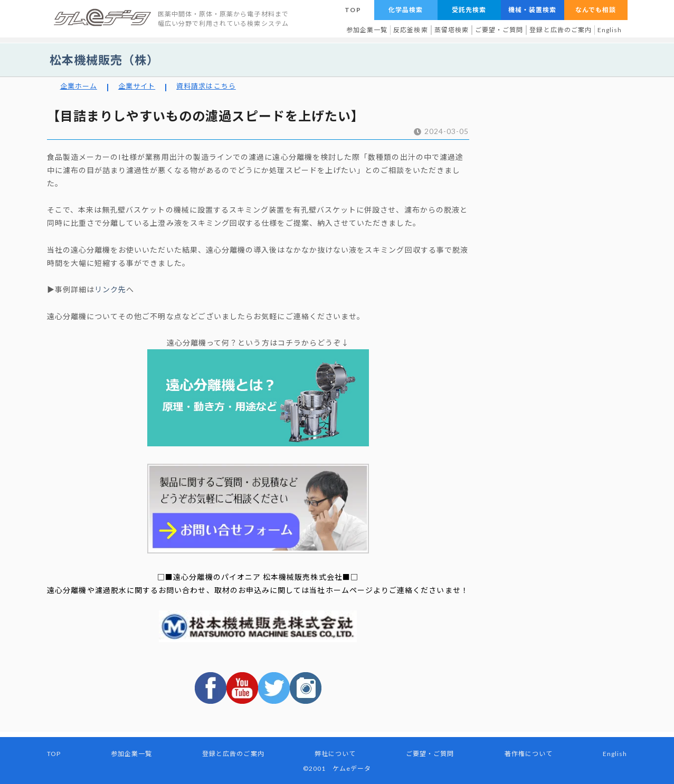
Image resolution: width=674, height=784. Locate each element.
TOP (353, 10)
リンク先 (110, 289)
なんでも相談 (596, 10)
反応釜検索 (410, 30)
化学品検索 (406, 10)
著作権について (529, 754)
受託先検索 (469, 10)
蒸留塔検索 (452, 30)
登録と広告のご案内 (561, 30)
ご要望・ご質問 (499, 30)
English (610, 30)
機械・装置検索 (532, 10)
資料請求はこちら (206, 86)
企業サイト (137, 86)
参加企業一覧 (367, 30)
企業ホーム (79, 86)
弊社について (335, 754)
